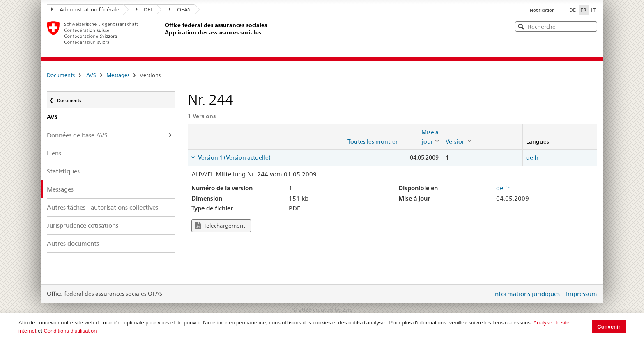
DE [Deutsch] (573, 10)
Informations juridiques (527, 294)
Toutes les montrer (373, 141)
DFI (144, 9)
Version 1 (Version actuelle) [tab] (234, 157)
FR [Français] (584, 10)
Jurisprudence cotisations (83, 225)
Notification (542, 10)
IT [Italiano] (593, 10)
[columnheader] (421, 137)
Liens (54, 153)
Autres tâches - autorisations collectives (102, 207)
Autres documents (73, 243)
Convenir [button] (609, 327)
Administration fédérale (85, 9)
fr (536, 157)
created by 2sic (332, 310)
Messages (118, 75)
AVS (91, 75)
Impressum (582, 294)
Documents (61, 75)
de (530, 157)
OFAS (180, 9)
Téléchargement (220, 226)
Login (484, 294)
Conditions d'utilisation (70, 331)
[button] (590, 26)
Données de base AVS (77, 135)
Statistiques (63, 171)
